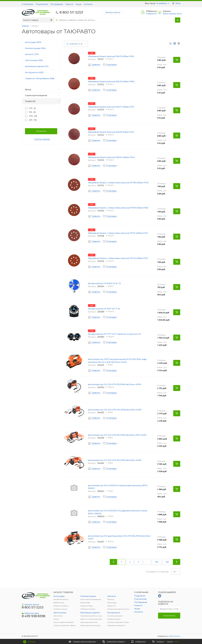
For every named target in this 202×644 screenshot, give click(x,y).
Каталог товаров (38, 20)
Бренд (42, 90)
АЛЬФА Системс (174, 636)
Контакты (88, 4)
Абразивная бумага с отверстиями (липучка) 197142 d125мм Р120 (118, 258)
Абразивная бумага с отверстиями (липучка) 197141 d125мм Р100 (118, 233)
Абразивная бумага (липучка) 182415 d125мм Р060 (111, 56)
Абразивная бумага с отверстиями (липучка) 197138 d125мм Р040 (118, 183)
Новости (69, 4)
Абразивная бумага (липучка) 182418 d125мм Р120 (111, 132)
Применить (41, 131)
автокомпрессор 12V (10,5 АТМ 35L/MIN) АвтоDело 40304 (115, 384)
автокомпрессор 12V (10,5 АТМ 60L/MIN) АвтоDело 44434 (115, 460)
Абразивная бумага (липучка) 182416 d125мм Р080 (111, 82)
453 (167, 562)
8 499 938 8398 (33, 616)
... (147, 562)
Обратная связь (30, 613)
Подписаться (169, 616)
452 (157, 562)
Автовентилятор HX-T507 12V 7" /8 (104, 309)
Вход (178, 3)
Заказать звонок (113, 12)
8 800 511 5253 (71, 12)
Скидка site (42, 101)
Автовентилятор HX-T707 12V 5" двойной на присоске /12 (114, 334)
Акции (79, 4)
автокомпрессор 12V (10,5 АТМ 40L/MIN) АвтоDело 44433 (115, 410)
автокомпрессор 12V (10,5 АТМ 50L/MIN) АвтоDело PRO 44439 (117, 435)
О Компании (28, 4)
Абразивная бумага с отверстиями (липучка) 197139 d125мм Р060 (118, 208)
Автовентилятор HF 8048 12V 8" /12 (104, 283)
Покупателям (42, 4)
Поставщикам (57, 4)
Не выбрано (163, 3)
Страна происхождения (42, 95)
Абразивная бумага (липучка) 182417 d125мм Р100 (111, 107)
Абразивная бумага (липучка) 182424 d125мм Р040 (111, 157)
